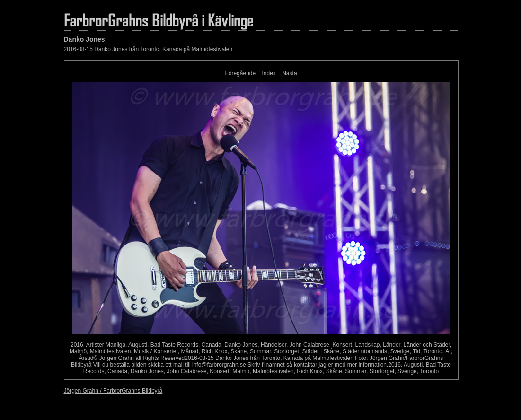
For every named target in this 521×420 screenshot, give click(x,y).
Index (269, 73)
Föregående (240, 73)
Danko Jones (84, 39)
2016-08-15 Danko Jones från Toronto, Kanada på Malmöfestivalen (148, 49)
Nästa (289, 73)
